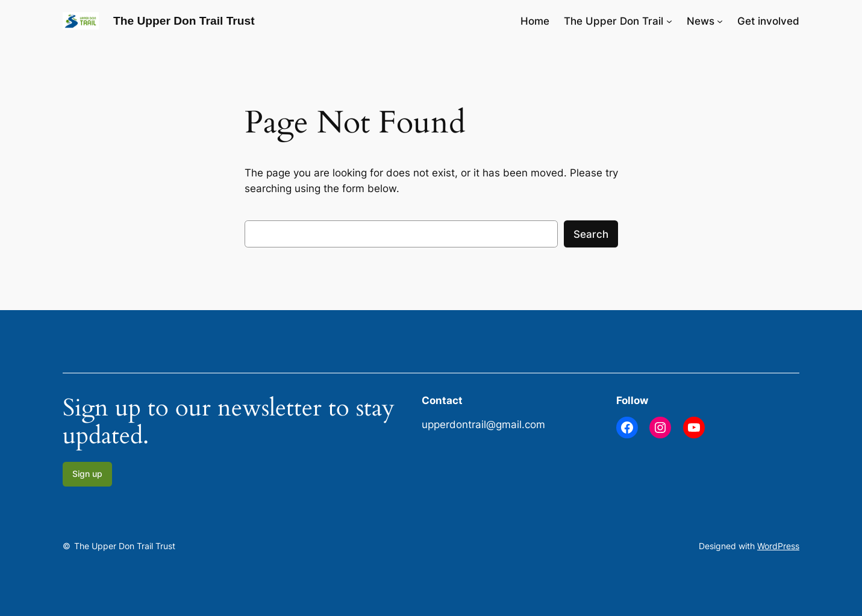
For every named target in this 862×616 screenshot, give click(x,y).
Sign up (87, 474)
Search (591, 234)
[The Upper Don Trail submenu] (669, 21)
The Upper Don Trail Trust (184, 21)
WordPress (778, 546)
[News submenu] (720, 21)
